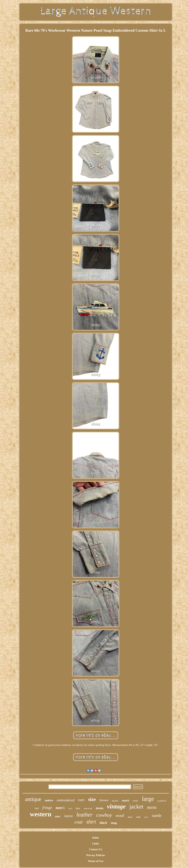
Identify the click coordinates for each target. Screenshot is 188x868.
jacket (136, 806)
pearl (146, 817)
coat (78, 822)
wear (135, 801)
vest (70, 808)
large (148, 799)
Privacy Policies (96, 855)
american (88, 808)
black (103, 823)
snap (114, 823)
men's (60, 808)
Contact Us (96, 849)
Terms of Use (96, 861)
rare (81, 800)
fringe (47, 807)
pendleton (162, 801)
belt (37, 808)
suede (157, 816)
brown (104, 800)
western (41, 814)
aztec (58, 816)
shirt (91, 822)
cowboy (104, 815)
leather (84, 815)
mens (152, 807)
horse (130, 817)
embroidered (66, 800)
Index (96, 838)
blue (78, 808)
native (49, 800)
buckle (115, 801)
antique (33, 799)
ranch (125, 801)
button (68, 816)
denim (100, 808)
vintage (116, 806)
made (138, 817)
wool (120, 815)
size (92, 799)
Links (96, 843)
